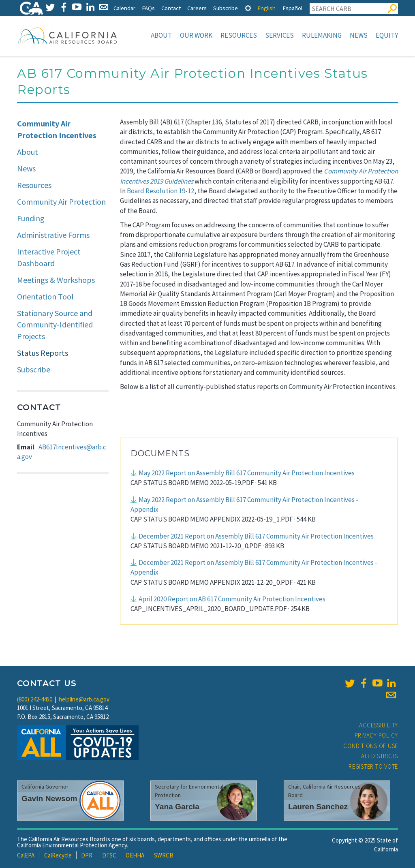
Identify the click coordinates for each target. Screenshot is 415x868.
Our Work (196, 35)
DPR (87, 855)
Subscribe (226, 8)
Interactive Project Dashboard (49, 257)
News (359, 35)
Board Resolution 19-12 (160, 191)
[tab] (248, 8)
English (266, 8)
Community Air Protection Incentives (57, 129)
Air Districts (380, 756)
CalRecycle (58, 855)
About (161, 35)
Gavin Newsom (49, 799)
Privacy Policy (376, 735)
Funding (31, 218)
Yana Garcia (177, 807)
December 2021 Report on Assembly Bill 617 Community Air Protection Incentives (256, 536)
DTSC (109, 855)
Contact (171, 8)
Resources (239, 35)
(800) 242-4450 (35, 699)
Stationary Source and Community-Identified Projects (55, 325)
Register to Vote (373, 766)
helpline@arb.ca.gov (84, 699)
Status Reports (43, 353)
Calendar (124, 8)
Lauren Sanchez (318, 807)
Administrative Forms (53, 235)
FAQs (148, 8)
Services (279, 35)
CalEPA (26, 855)
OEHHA (135, 855)
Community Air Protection (61, 202)
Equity (387, 35)
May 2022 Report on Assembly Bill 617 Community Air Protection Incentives (247, 473)
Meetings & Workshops (56, 280)
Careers (197, 8)
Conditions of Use (371, 746)
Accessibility (379, 725)
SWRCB (164, 855)
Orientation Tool (45, 296)
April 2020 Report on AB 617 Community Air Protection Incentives (232, 599)
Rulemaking (322, 35)
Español (292, 8)
